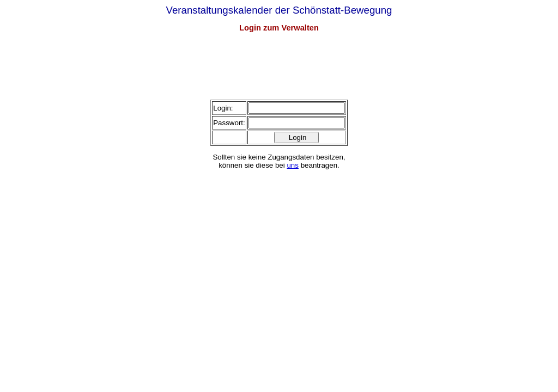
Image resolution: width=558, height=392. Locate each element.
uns (293, 165)
